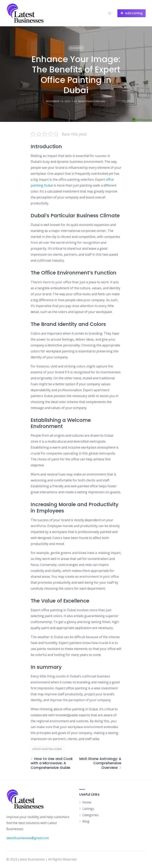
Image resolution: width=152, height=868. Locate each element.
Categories (90, 815)
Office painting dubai (47, 749)
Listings (88, 809)
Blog (86, 821)
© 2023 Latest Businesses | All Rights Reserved (41, 859)
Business (76, 48)
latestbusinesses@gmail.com (28, 838)
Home (87, 802)
